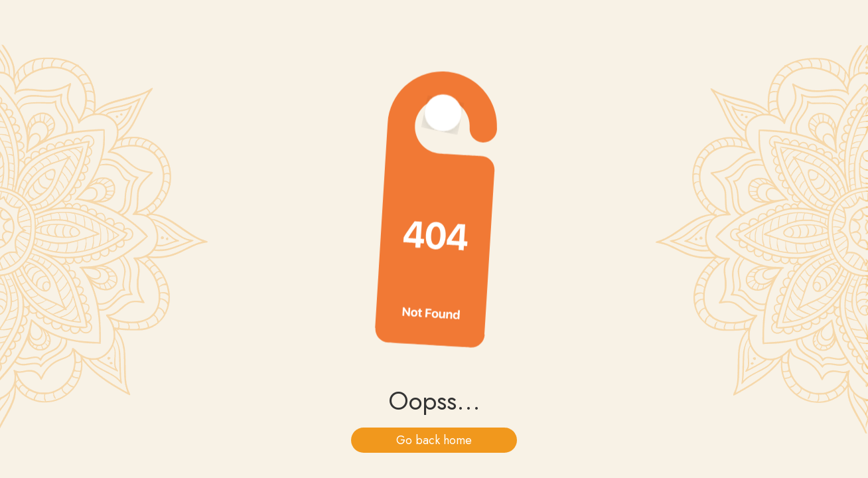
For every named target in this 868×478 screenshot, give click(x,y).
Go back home (434, 440)
